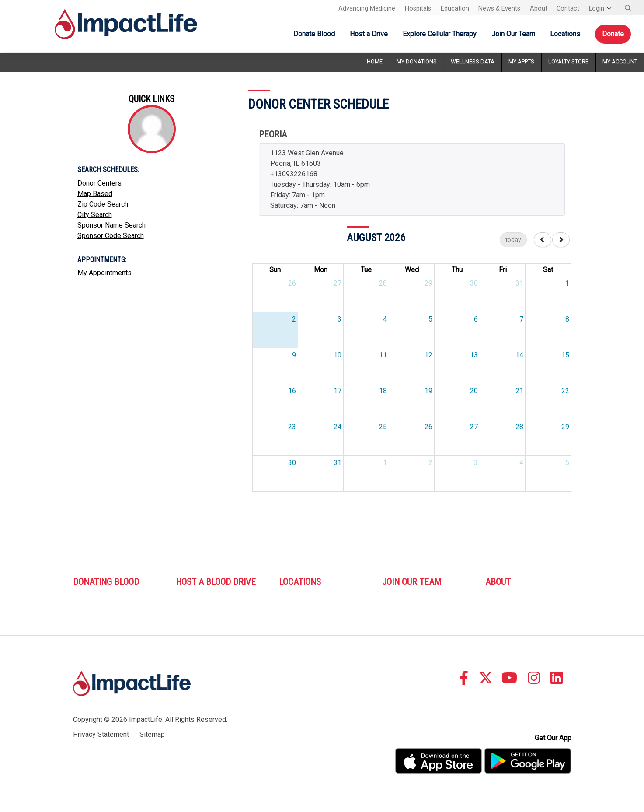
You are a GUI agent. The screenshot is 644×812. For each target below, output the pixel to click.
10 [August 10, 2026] (338, 355)
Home (375, 61)
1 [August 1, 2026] (567, 283)
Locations (565, 34)
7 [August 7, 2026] (521, 319)
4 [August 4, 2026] (385, 319)
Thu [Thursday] (457, 270)
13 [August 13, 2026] (474, 355)
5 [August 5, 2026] (430, 319)
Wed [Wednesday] (412, 270)
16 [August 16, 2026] (292, 391)
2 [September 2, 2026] (430, 463)
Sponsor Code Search (111, 236)
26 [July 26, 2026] (292, 283)
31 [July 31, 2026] (519, 283)
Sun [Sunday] (275, 270)
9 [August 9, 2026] (294, 355)
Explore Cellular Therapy (440, 34)
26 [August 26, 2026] (428, 427)
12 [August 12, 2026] (428, 355)
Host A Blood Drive (216, 582)
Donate (613, 34)
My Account (620, 61)
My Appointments (104, 273)
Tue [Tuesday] (366, 270)
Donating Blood (106, 582)
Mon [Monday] (321, 270)
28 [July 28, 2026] (383, 283)
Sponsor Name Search (111, 225)
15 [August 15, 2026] (565, 355)
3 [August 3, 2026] (339, 319)
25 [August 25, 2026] (383, 427)
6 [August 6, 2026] (476, 319)
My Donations (417, 61)
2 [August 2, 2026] (294, 319)
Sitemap (152, 734)
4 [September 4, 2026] (521, 463)
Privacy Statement (101, 734)
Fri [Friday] (503, 270)
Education (455, 9)
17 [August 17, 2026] (338, 391)
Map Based (95, 194)
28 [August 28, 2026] (519, 427)
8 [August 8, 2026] (567, 319)
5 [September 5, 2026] (567, 463)
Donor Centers (99, 183)
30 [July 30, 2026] (474, 283)
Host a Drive (369, 34)
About (539, 9)
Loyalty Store (568, 61)
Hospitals (418, 9)
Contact (568, 9)
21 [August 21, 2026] (519, 391)
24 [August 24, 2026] (338, 427)
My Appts (521, 61)
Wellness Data (473, 61)
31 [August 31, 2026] (338, 463)
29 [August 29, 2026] (565, 427)
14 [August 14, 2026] (519, 355)
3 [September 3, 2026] (476, 463)
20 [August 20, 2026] (474, 391)
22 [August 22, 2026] (565, 391)
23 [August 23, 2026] (292, 427)
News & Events (499, 9)
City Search (95, 215)
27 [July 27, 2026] (338, 283)
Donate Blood (314, 34)
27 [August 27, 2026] (474, 427)
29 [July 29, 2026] (428, 283)
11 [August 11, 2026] (383, 355)
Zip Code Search (103, 204)
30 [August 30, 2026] (292, 463)
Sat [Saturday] (548, 270)
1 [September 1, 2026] (385, 463)
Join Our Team (513, 34)
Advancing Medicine (367, 9)
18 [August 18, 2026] (383, 391)
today (513, 240)
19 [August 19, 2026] (428, 391)
